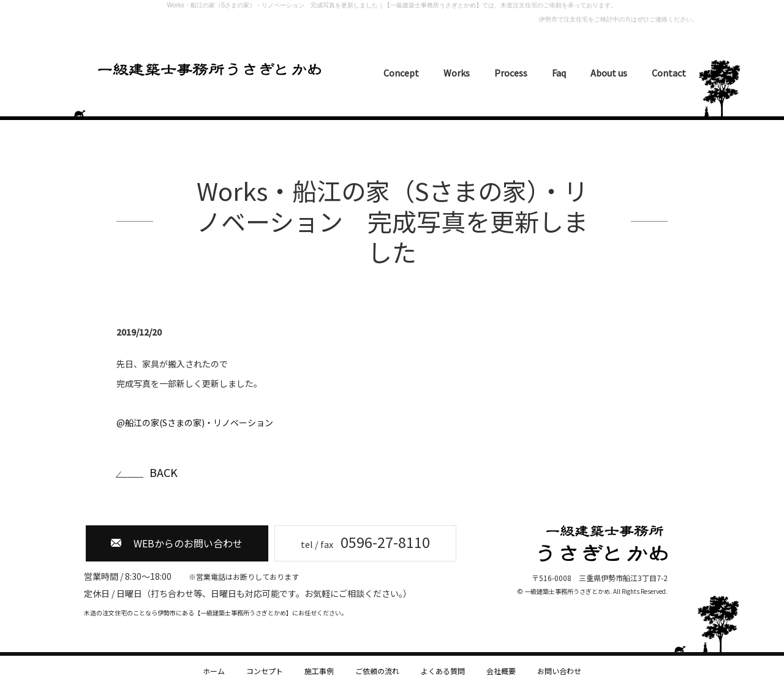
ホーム (214, 671)
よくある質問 (443, 671)
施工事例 (319, 671)
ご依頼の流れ (377, 671)
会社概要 (501, 671)
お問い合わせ (559, 671)
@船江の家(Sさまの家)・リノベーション (195, 422)
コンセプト (265, 671)
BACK (164, 472)
